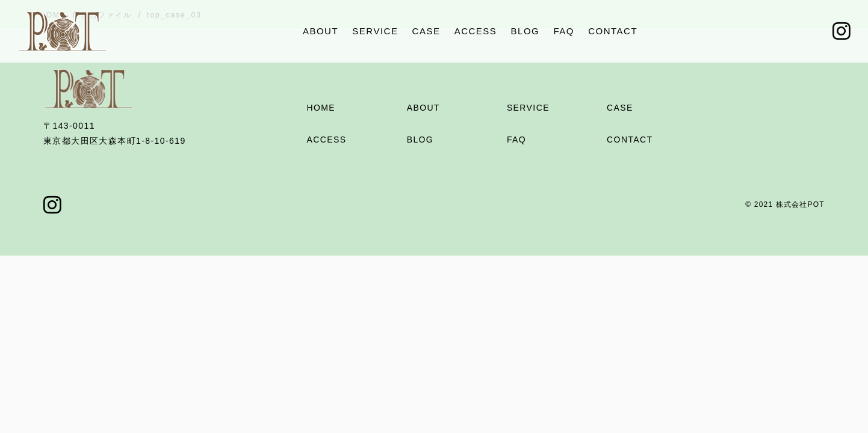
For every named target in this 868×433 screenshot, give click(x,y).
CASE (426, 31)
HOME (321, 108)
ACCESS (476, 31)
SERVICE (375, 31)
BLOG (525, 31)
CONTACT (613, 31)
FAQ (564, 31)
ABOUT (321, 31)
